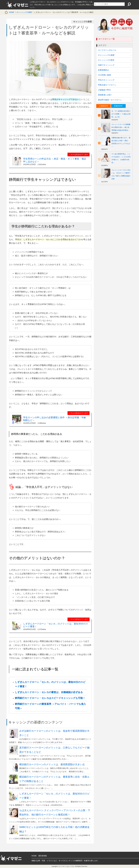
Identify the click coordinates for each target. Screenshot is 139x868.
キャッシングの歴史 (106, 60)
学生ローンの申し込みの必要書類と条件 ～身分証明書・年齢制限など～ (55, 419)
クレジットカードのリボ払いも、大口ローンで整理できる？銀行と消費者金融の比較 (121, 174)
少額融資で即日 (104, 90)
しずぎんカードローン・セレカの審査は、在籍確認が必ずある (49, 692)
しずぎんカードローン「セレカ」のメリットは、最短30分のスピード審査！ (56, 625)
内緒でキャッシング (106, 65)
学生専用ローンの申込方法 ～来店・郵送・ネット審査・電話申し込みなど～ (55, 160)
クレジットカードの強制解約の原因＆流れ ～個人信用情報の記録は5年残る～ (121, 127)
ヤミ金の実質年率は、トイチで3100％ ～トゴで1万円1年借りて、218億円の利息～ (121, 158)
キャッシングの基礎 (24, 12)
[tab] (103, 106)
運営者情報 (43, 856)
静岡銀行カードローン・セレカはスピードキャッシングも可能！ (50, 698)
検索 (129, 4)
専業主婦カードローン (107, 85)
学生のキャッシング (106, 80)
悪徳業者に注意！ (105, 95)
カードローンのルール (107, 50)
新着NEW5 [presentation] (118, 106)
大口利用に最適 (104, 75)
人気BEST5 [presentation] (103, 106)
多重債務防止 (103, 70)
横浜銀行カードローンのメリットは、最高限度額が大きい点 (52, 764)
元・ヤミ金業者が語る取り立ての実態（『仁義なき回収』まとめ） (121, 114)
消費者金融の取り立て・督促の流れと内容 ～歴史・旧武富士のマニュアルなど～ (121, 142)
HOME (12, 12)
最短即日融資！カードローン (110, 100)
